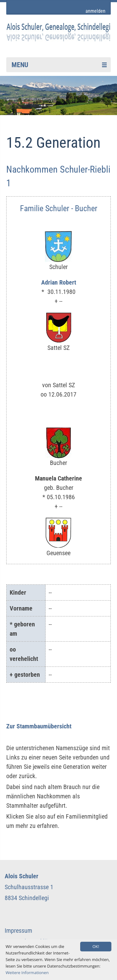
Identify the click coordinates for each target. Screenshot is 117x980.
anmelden (95, 11)
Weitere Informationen (27, 973)
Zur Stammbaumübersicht (39, 726)
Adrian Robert (59, 282)
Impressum (18, 931)
